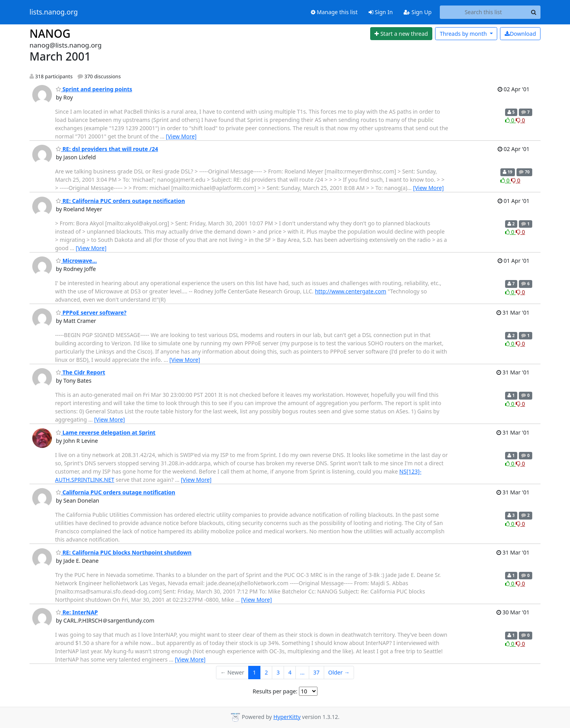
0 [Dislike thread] (520, 120)
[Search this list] (483, 12)
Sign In (381, 12)
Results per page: (275, 691)
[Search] (533, 12)
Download (520, 34)
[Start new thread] (401, 34)
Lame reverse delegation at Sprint (106, 432)
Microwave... (76, 261)
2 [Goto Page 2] (266, 672)
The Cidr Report (80, 372)
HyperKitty (287, 717)
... (302, 672)
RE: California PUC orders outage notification (120, 201)
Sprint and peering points (94, 89)
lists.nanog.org (54, 12)
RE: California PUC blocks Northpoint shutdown (124, 552)
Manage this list (334, 12)
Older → (339, 672)
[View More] (181, 136)
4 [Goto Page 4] (290, 672)
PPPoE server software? (91, 312)
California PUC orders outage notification (115, 492)
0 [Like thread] (510, 120)
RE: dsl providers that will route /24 (107, 149)
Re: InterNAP (77, 612)
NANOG (50, 33)
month (464, 34)
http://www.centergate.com (351, 291)
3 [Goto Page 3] (278, 672)
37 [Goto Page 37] (316, 672)
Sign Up (418, 12)
